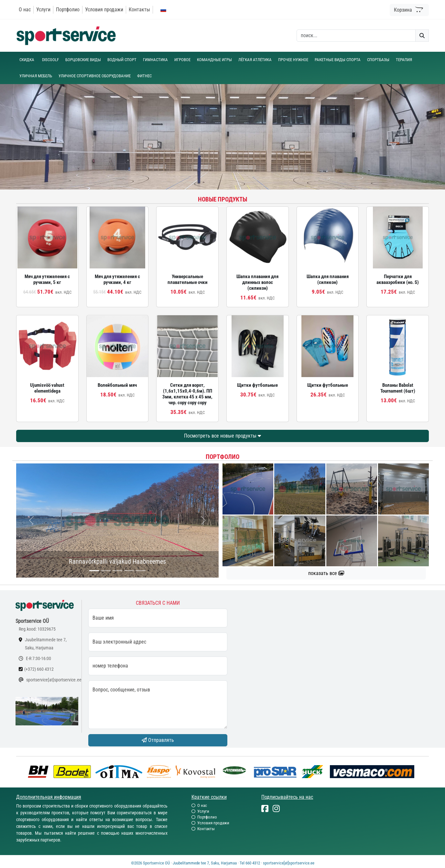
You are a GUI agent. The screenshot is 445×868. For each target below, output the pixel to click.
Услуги (43, 10)
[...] (94, 571)
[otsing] (356, 36)
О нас (25, 10)
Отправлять (158, 740)
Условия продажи (104, 10)
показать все (326, 573)
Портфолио (68, 10)
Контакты (139, 10)
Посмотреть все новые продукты (222, 436)
